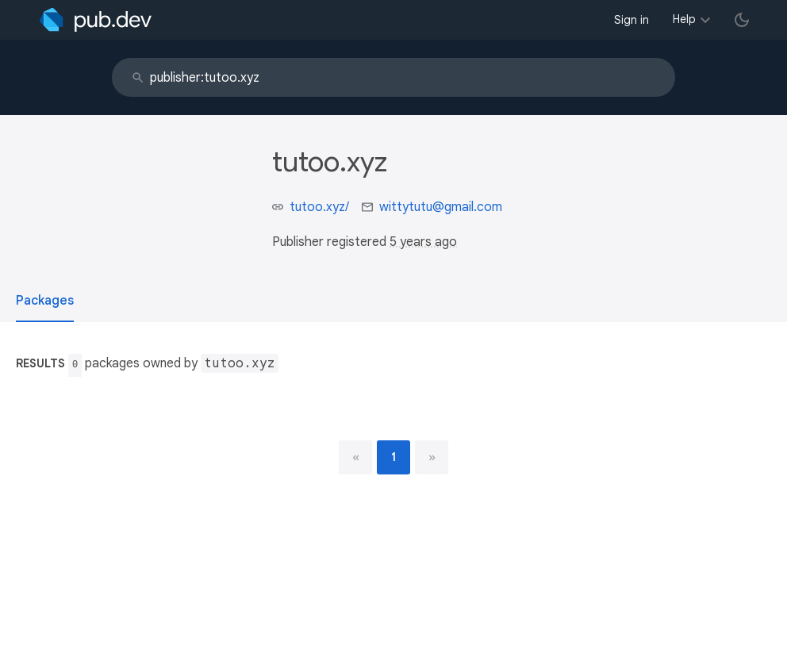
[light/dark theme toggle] (742, 20)
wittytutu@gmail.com (441, 207)
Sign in (632, 20)
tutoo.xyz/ (319, 207)
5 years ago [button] (423, 242)
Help (684, 19)
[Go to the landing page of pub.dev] (96, 20)
